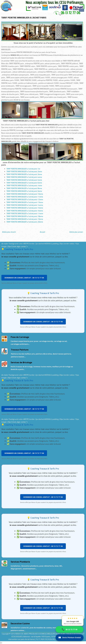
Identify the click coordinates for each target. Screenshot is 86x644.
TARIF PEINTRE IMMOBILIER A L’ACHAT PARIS (24, 18)
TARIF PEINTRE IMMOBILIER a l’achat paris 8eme (24, 188)
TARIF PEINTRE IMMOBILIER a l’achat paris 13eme (25, 202)
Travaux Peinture (20, 350)
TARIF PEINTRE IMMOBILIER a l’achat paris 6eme (24, 183)
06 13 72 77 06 (70, 629)
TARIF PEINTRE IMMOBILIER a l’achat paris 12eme (25, 199)
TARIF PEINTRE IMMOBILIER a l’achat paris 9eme (24, 191)
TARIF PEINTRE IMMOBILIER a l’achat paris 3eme (24, 174)
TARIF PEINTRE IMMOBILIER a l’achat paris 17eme (25, 213)
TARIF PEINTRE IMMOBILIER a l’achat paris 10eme (25, 194)
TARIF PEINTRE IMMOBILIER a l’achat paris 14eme (25, 205)
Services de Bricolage (21, 362)
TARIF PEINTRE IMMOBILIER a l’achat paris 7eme (24, 185)
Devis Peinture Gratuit (70, 638)
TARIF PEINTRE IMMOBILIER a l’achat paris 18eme (25, 216)
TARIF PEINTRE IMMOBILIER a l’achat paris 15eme (25, 208)
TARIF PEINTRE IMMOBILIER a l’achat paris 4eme (24, 177)
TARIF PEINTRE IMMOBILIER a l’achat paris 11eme (25, 197)
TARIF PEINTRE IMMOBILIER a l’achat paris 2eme (24, 171)
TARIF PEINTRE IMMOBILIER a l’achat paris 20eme (25, 222)
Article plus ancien (76, 232)
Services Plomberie (20, 562)
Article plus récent (9, 232)
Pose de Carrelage (20, 337)
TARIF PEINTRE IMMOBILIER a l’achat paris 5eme (24, 180)
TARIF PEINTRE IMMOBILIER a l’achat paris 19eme (25, 219)
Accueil (42, 232)
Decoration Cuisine (20, 623)
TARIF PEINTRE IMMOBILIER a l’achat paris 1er (23, 169)
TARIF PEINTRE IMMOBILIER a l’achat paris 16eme (25, 211)
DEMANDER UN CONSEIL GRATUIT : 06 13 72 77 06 (24, 278)
